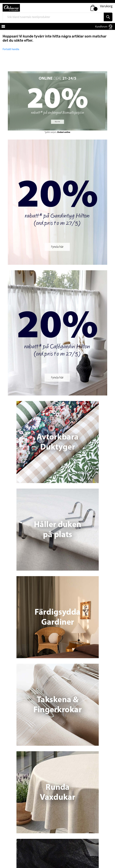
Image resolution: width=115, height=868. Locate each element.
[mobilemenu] (3, 27)
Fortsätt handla (11, 49)
